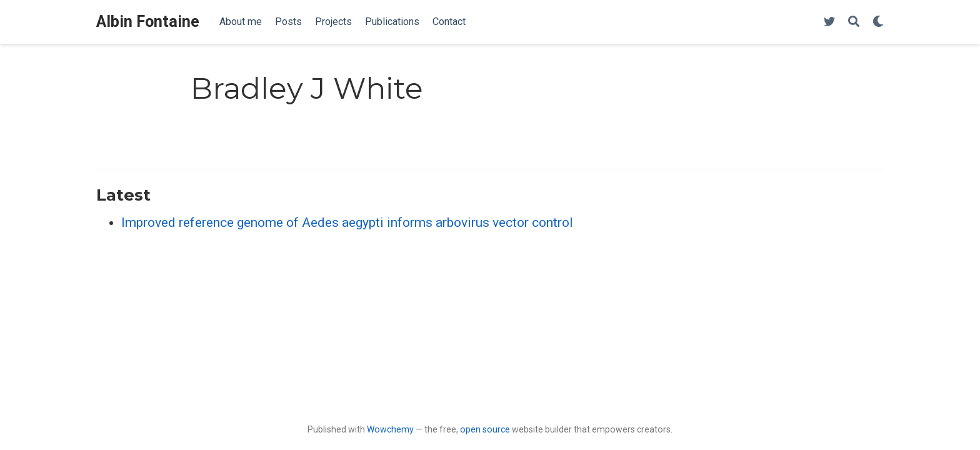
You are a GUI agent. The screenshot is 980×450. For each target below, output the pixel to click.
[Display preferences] (878, 22)
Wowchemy (390, 429)
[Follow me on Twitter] (829, 22)
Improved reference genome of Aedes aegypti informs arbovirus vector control (347, 222)
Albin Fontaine (148, 22)
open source (485, 429)
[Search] (854, 22)
